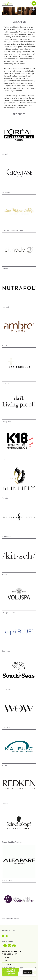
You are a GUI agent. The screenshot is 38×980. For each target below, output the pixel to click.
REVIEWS (7, 957)
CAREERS (7, 961)
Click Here (27, 973)
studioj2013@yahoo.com (11, 952)
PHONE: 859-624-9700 (10, 954)
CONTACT (7, 964)
